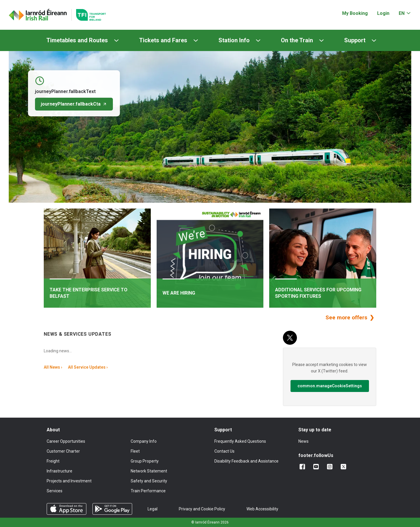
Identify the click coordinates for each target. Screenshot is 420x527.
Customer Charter (63, 451)
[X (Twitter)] (290, 338)
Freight (53, 461)
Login (383, 13)
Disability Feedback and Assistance (246, 461)
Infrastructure (60, 471)
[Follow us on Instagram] (331, 467)
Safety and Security (149, 481)
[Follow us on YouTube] (317, 467)
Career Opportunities (66, 441)
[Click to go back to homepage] (38, 15)
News (303, 441)
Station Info (234, 40)
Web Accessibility (262, 509)
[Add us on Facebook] (303, 467)
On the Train (297, 40)
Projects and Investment (69, 481)
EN (402, 13)
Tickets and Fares (163, 40)
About (53, 430)
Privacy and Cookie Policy (202, 509)
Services (55, 491)
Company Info (144, 441)
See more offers (347, 317)
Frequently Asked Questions (240, 441)
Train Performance (148, 491)
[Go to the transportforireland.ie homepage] (89, 15)
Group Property (145, 461)
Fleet (135, 451)
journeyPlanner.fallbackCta (74, 104)
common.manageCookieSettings (330, 386)
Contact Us (224, 451)
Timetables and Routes (77, 40)
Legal (153, 509)
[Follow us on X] (345, 467)
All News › (53, 367)
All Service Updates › (88, 367)
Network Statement (149, 471)
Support (355, 40)
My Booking (355, 13)
